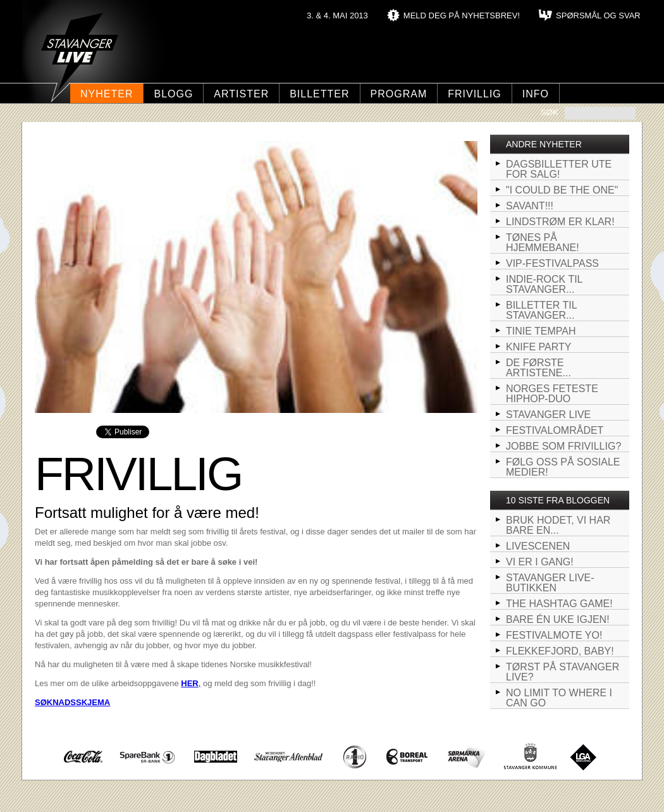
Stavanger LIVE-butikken (550, 583)
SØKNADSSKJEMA (72, 702)
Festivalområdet (555, 430)
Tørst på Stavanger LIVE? (563, 672)
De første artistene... (538, 368)
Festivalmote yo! (554, 635)
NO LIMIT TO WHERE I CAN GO (559, 698)
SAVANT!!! (530, 206)
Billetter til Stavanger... (542, 310)
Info (536, 94)
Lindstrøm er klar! (560, 222)
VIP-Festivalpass (552, 263)
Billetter (319, 94)
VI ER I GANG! (540, 562)
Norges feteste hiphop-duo (552, 394)
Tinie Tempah (541, 331)
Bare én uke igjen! (558, 619)
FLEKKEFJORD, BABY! (560, 651)
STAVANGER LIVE (548, 415)
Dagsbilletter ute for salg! (559, 169)
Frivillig (475, 94)
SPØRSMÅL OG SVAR (598, 15)
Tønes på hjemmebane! (543, 243)
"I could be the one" (562, 190)
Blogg (173, 94)
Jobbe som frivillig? (563, 446)
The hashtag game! (559, 604)
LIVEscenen (538, 546)
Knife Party (538, 347)
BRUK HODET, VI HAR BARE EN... (558, 525)
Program (399, 94)
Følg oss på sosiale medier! (563, 467)
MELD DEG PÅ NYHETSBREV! (462, 15)
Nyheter (107, 94)
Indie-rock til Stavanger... (544, 284)
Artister (241, 94)
